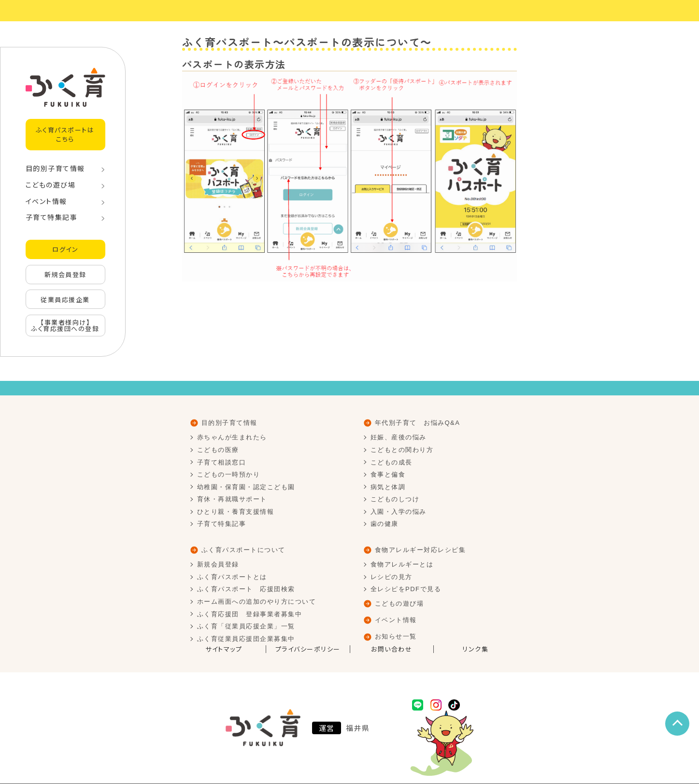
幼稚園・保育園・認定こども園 (246, 487)
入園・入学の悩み (399, 512)
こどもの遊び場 (51, 185)
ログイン (65, 249)
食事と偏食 (388, 474)
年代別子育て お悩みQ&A (418, 423)
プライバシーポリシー (308, 649)
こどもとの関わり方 (402, 450)
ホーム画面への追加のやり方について (257, 602)
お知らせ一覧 (396, 636)
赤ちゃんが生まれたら (232, 437)
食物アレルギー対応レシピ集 (421, 550)
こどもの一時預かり (229, 474)
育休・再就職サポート (232, 499)
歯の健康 (385, 524)
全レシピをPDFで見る (406, 589)
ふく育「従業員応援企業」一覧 (246, 626)
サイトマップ (224, 649)
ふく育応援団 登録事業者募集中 (250, 614)
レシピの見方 (392, 577)
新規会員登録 (65, 274)
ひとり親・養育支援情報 (236, 512)
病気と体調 (388, 487)
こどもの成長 (392, 462)
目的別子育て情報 (55, 168)
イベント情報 (46, 201)
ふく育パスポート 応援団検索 (246, 589)
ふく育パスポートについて (243, 550)
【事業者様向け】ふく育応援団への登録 (65, 325)
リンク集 (475, 649)
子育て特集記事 (52, 217)
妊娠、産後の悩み (399, 437)
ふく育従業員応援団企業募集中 (246, 639)
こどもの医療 (218, 450)
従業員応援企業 (65, 299)
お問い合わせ (392, 649)
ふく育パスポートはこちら (65, 134)
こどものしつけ (395, 499)
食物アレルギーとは (402, 564)
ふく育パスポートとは (232, 577)
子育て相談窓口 (222, 462)
